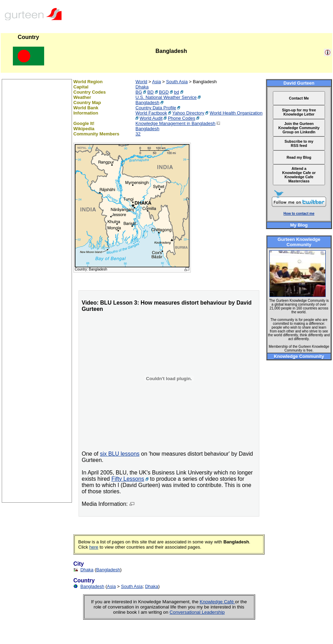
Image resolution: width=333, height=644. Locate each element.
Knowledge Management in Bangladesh (176, 123)
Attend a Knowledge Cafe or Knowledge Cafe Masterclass (299, 175)
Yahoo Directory (188, 113)
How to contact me (299, 214)
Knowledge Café (218, 602)
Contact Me (299, 98)
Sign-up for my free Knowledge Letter (299, 112)
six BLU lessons (120, 454)
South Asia (177, 82)
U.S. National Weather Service (166, 97)
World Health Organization (236, 113)
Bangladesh (148, 103)
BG (139, 92)
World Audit (151, 118)
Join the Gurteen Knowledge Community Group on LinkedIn (299, 128)
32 (138, 134)
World (141, 82)
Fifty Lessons (128, 479)
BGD (164, 92)
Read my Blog (299, 157)
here (94, 547)
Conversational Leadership (197, 612)
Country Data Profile (156, 108)
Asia (157, 82)
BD (151, 92)
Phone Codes (182, 118)
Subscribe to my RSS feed (299, 143)
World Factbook (151, 113)
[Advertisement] (37, 398)
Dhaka (142, 87)
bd (177, 92)
